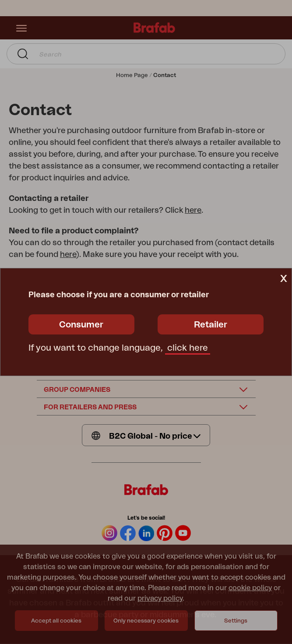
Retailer (211, 325)
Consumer (81, 325)
